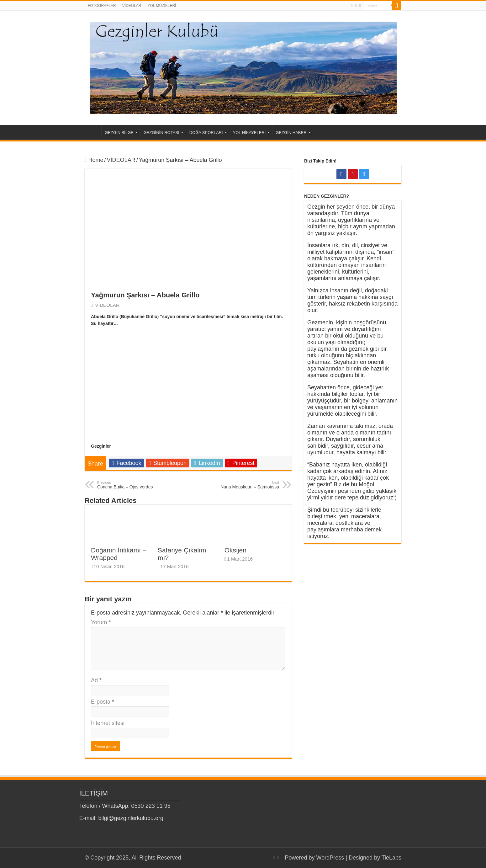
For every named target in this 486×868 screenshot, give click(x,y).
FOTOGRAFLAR (102, 6)
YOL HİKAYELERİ (249, 133)
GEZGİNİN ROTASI (161, 133)
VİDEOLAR (132, 6)
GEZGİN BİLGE (119, 133)
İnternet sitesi (108, 723)
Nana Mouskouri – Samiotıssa (247, 485)
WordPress (330, 858)
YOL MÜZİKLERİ (162, 6)
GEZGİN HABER (291, 133)
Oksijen (235, 550)
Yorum (101, 622)
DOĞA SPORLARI (206, 133)
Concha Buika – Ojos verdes (129, 485)
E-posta (103, 702)
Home (93, 132)
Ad (96, 680)
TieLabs (391, 858)
